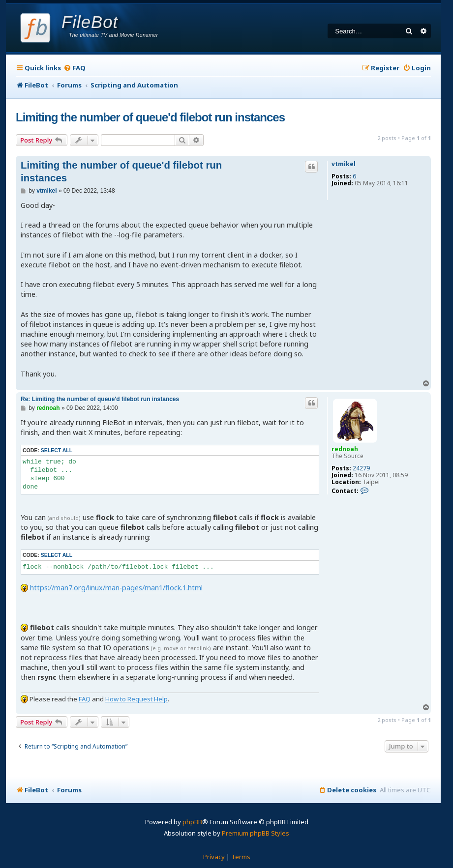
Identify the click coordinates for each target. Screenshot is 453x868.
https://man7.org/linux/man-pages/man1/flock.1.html (116, 588)
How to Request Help (136, 699)
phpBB (192, 822)
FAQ (85, 699)
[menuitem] (75, 68)
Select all (57, 450)
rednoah (345, 449)
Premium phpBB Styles (256, 833)
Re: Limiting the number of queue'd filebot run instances (100, 399)
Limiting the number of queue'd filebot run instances (150, 117)
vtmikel (344, 164)
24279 (361, 468)
